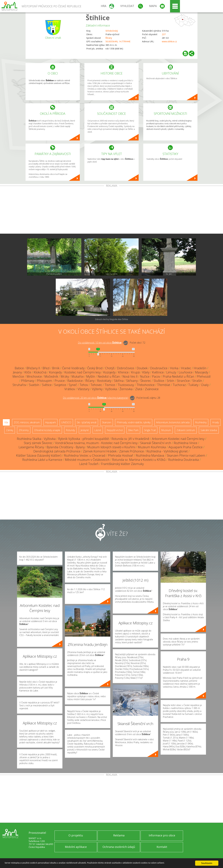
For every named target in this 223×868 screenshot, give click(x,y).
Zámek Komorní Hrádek (100, 451)
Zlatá (139, 389)
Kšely (146, 372)
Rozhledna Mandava (150, 455)
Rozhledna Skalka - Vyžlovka (36, 439)
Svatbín (34, 385)
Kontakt (162, 847)
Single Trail (150, 430)
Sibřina (119, 381)
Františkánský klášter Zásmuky (122, 464)
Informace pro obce (162, 835)
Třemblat (164, 385)
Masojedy (202, 372)
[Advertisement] (111, 210)
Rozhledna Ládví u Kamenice (42, 460)
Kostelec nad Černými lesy (83, 372)
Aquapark (50, 422)
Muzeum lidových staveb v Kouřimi (111, 447)
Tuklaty (193, 385)
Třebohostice (146, 385)
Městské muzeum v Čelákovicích (87, 460)
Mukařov (78, 376)
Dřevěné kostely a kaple (47, 430)
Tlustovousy (126, 385)
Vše (6, 422)
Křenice (123, 372)
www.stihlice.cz (169, 41)
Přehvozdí (204, 376)
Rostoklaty (104, 381)
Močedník (51, 376)
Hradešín (200, 368)
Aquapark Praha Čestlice (186, 447)
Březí (46, 368)
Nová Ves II (130, 376)
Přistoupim (44, 381)
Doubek (142, 368)
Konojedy (55, 372)
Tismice (110, 385)
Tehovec (96, 385)
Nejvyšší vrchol (115, 430)
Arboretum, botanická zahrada (173, 422)
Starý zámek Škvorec (38, 443)
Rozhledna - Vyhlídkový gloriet (167, 451)
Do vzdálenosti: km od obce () (96, 398)
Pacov (156, 376)
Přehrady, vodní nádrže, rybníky (134, 422)
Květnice (158, 372)
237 (164, 34)
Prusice (60, 381)
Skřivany (132, 381)
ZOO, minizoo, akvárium (27, 422)
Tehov (84, 385)
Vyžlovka (111, 389)
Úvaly (205, 385)
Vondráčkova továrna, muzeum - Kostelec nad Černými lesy (96, 443)
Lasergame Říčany (31, 447)
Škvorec (146, 381)
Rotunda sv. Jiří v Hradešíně (130, 439)
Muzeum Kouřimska (152, 447)
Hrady (215, 422)
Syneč (73, 385)
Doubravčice (159, 368)
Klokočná (40, 372)
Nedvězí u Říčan (109, 376)
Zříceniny (24, 430)
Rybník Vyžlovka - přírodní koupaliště (84, 439)
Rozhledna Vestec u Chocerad (85, 455)
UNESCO (66, 422)
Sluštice (159, 381)
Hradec (186, 368)
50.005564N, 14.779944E (118, 41)
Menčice (18, 376)
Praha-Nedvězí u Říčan (178, 376)
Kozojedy (109, 372)
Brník (56, 368)
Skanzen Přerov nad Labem (186, 455)
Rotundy (70, 430)
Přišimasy (28, 381)
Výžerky (97, 389)
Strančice (183, 381)
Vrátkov (70, 389)
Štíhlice (98, 18)
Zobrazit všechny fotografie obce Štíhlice (111, 319)
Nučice (145, 376)
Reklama (119, 835)
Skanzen (107, 422)
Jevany (17, 372)
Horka (174, 368)
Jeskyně (85, 430)
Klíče (28, 372)
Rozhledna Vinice (186, 443)
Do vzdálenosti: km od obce (100, 343)
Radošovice (75, 381)
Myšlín (91, 376)
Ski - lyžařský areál (87, 422)
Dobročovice (126, 368)
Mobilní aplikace (76, 847)
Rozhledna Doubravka (184, 460)
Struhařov (19, 385)
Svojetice (60, 385)
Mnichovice (34, 376)
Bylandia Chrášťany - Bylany (66, 447)
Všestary (83, 389)
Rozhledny (201, 422)
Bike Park (133, 430)
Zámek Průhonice (132, 451)
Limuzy (171, 372)
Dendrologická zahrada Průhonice (57, 451)
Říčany (109, 38)
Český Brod (95, 368)
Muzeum (166, 430)
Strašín (197, 381)
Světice (47, 385)
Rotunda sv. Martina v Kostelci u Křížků (139, 460)
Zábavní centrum (186, 430)
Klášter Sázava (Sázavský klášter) (39, 455)
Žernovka (126, 389)
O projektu (76, 835)
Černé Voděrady (73, 368)
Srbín (171, 381)
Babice (19, 368)
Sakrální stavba (209, 430)
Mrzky (65, 376)
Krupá (135, 372)
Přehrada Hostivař (121, 455)
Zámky (10, 430)
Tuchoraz (179, 385)
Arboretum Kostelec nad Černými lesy (178, 439)
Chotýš (110, 368)
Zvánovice (152, 389)
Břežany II (33, 368)
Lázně (98, 430)
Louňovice (186, 372)
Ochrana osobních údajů (119, 847)
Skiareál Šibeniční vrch (156, 443)
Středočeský (112, 31)
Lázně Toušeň (89, 464)
